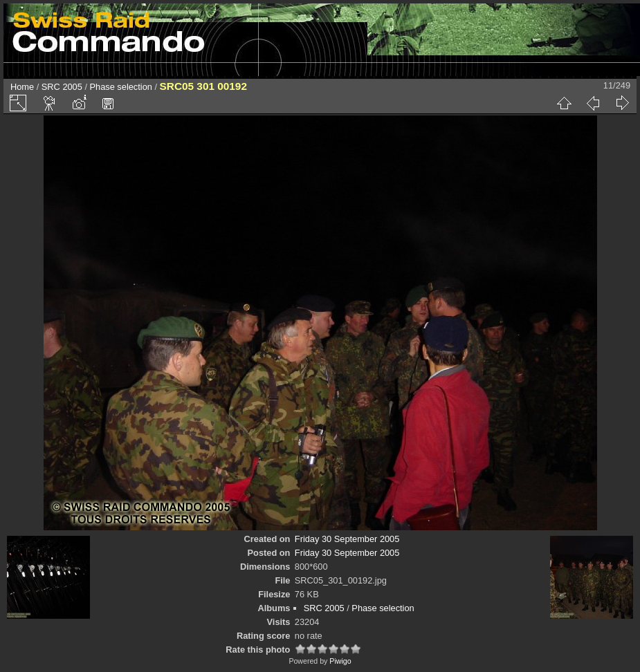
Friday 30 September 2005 (347, 539)
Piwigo (340, 661)
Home (22, 87)
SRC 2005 (62, 87)
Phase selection (121, 87)
